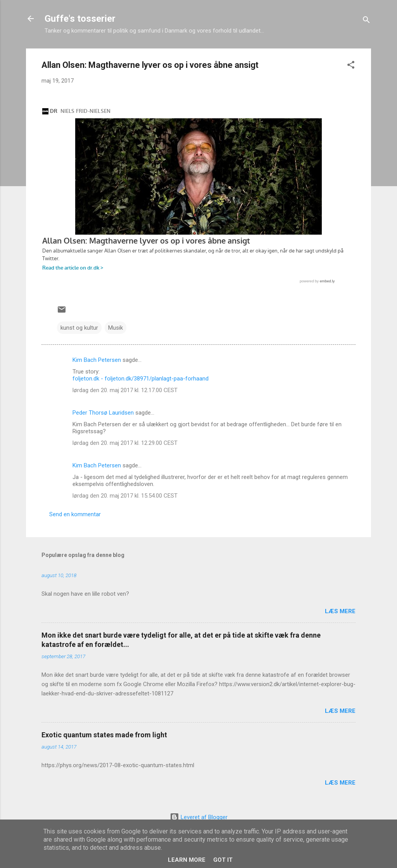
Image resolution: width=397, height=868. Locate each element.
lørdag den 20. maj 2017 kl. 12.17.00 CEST (125, 390)
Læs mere (340, 611)
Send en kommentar (75, 514)
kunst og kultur (79, 328)
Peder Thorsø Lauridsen (103, 413)
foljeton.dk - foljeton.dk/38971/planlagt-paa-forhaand (141, 379)
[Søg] (366, 21)
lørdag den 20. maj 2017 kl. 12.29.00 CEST (125, 443)
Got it (223, 860)
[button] (351, 66)
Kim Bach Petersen (97, 360)
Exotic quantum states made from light (104, 735)
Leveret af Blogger (199, 817)
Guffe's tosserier (80, 19)
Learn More (187, 860)
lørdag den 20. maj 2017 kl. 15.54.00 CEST (125, 496)
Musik (116, 328)
